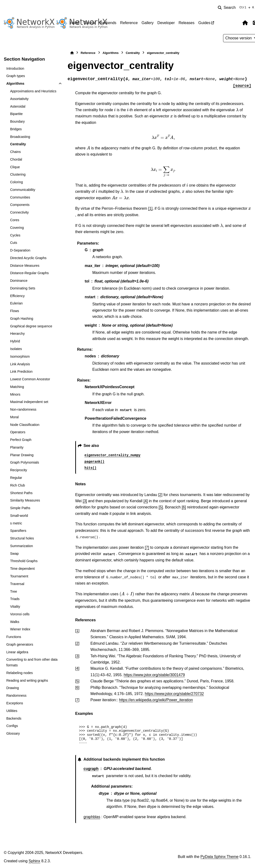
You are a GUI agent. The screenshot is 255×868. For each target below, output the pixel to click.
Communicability (23, 190)
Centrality (18, 144)
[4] (146, 501)
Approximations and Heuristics (33, 91)
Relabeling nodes (19, 673)
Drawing (12, 688)
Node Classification (25, 425)
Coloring (16, 182)
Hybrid (15, 341)
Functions (14, 637)
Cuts (14, 243)
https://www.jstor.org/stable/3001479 (154, 675)
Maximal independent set (29, 402)
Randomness (16, 695)
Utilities (12, 711)
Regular (16, 478)
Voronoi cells (20, 614)
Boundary (17, 121)
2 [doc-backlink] (77, 643)
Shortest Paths (21, 493)
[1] (150, 208)
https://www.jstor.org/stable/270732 (174, 694)
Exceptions (15, 703)
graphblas (92, 817)
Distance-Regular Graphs (29, 273)
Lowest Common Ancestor (30, 379)
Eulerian (16, 303)
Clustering (18, 174)
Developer (166, 23)
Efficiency (17, 296)
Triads (15, 599)
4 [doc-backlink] (77, 668)
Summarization (21, 546)
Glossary (13, 733)
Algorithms (15, 84)
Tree (13, 591)
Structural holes (22, 538)
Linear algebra (17, 652)
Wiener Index (20, 629)
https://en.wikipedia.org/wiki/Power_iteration (156, 700)
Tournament (19, 576)
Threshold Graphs (24, 561)
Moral (14, 417)
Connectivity (19, 212)
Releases (187, 23)
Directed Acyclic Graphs (28, 258)
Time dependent (22, 569)
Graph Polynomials (25, 462)
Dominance (19, 281)
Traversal (17, 584)
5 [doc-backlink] (77, 681)
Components (20, 205)
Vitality (15, 607)
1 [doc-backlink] (77, 631)
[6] (184, 507)
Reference (129, 23)
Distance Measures (25, 266)
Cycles (15, 235)
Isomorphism (20, 356)
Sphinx (34, 861)
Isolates (16, 349)
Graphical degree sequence (31, 326)
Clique (15, 167)
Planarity (17, 447)
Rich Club (17, 485)
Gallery (147, 23)
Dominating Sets (23, 288)
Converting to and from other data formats (32, 662)
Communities (20, 197)
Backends (108, 23)
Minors (15, 394)
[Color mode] (235, 23)
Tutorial (90, 23)
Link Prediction (21, 371)
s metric (16, 523)
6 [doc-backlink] (77, 688)
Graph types (15, 76)
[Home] (72, 53)
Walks (15, 622)
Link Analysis (20, 364)
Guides (204, 23)
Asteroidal (18, 106)
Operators (18, 432)
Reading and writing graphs (27, 680)
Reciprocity (18, 470)
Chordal (16, 159)
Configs (12, 726)
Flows (15, 311)
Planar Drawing (22, 455)
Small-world (19, 516)
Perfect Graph (21, 440)
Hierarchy (17, 334)
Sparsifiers (18, 531)
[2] (160, 495)
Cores (15, 220)
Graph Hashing (22, 319)
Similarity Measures (25, 500)
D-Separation (20, 250)
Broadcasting (20, 137)
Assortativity (19, 99)
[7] (147, 547)
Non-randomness (23, 409)
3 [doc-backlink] (77, 656)
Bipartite (16, 114)
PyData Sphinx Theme (220, 857)
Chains (15, 152)
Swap (14, 554)
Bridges (16, 129)
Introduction (15, 68)
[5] (161, 507)
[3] (85, 501)
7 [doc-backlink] (77, 700)
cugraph (91, 769)
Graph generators (20, 644)
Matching (17, 387)
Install (75, 23)
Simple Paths (20, 508)
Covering (17, 228)
